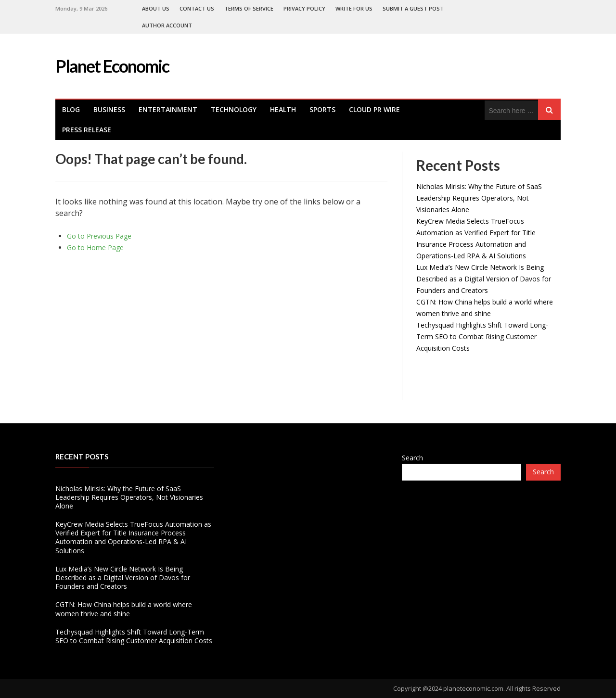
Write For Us (354, 8)
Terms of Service (249, 8)
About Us (156, 8)
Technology (234, 109)
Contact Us (197, 8)
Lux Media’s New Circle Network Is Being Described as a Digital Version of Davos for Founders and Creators (484, 279)
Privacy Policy (304, 8)
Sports (322, 109)
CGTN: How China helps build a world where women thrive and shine (124, 609)
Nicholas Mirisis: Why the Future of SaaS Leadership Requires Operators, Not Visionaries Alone (479, 198)
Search (412, 458)
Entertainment (168, 109)
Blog (71, 109)
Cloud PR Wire (374, 109)
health (283, 109)
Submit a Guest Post (413, 8)
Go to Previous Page (99, 236)
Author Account (167, 25)
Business (109, 109)
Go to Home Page (95, 247)
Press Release (87, 130)
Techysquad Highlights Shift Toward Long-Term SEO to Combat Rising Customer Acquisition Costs (482, 336)
